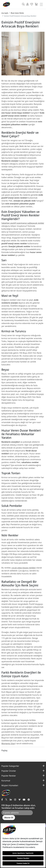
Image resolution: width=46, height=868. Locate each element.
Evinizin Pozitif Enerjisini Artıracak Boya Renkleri (20, 16)
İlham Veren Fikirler (17, 13)
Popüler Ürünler (9, 771)
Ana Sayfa (5, 13)
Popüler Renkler (9, 776)
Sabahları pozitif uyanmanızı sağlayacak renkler (23, 223)
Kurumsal (6, 781)
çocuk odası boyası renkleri (24, 568)
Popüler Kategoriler (10, 766)
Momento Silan (8, 744)
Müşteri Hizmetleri (10, 785)
